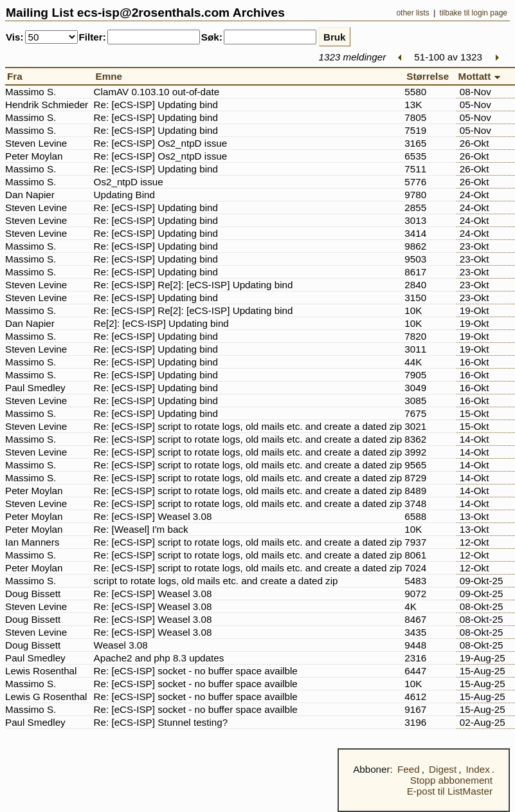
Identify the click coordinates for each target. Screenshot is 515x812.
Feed (409, 769)
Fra (17, 76)
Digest (443, 769)
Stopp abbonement (451, 780)
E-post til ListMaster (450, 791)
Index (478, 769)
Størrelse (430, 76)
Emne (112, 76)
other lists (412, 13)
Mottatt (482, 76)
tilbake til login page (474, 13)
